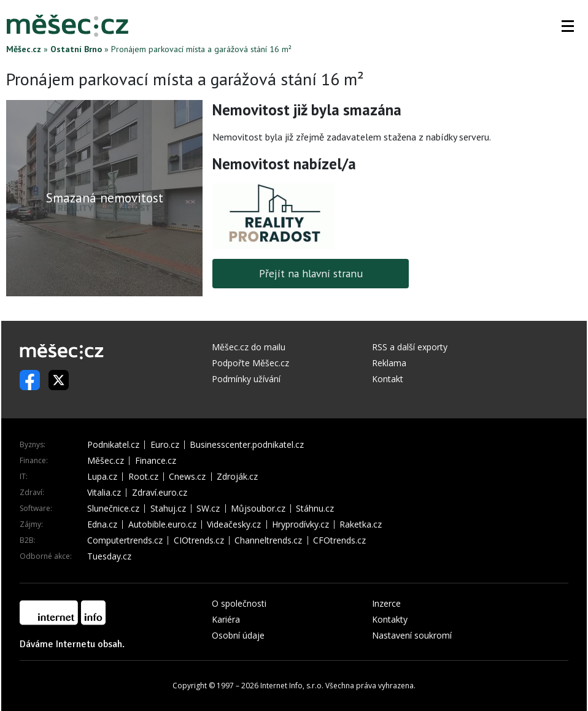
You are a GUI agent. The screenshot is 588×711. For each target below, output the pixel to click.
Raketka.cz (361, 525)
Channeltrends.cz (268, 540)
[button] (568, 26)
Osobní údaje (238, 635)
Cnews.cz (187, 477)
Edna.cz (102, 525)
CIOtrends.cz (199, 540)
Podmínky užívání (246, 379)
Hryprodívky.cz (300, 525)
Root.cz (143, 477)
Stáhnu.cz (315, 509)
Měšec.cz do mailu (249, 347)
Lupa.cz (102, 477)
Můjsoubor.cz (258, 509)
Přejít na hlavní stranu (311, 273)
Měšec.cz (24, 49)
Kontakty (390, 619)
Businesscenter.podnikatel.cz (247, 445)
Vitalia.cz (104, 493)
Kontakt (388, 379)
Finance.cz (156, 461)
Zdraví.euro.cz (160, 493)
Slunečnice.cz (113, 509)
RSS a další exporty (410, 347)
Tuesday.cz (109, 556)
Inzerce (386, 603)
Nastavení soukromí (412, 635)
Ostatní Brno (76, 49)
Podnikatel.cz (113, 445)
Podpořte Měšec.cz (250, 363)
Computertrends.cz (125, 540)
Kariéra (226, 619)
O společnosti (239, 603)
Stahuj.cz (168, 509)
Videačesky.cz (234, 525)
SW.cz (208, 509)
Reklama (389, 363)
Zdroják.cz (237, 477)
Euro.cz (165, 445)
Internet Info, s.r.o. (292, 686)
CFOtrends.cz (339, 540)
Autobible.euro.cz (162, 525)
